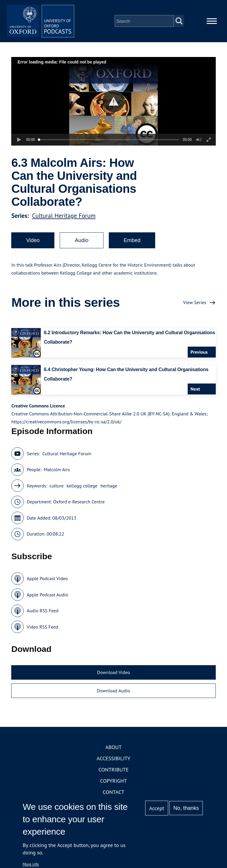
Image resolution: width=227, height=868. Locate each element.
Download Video (113, 674)
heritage (109, 487)
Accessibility (113, 760)
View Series (194, 304)
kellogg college (82, 487)
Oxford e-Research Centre (79, 503)
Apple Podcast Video (47, 580)
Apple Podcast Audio (47, 596)
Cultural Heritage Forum (64, 217)
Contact (114, 794)
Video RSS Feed (42, 629)
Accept (157, 808)
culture (56, 487)
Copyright (114, 783)
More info (31, 864)
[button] (114, 103)
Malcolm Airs (57, 471)
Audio (82, 242)
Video (33, 242)
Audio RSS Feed (42, 612)
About (113, 749)
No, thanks (186, 808)
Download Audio (113, 692)
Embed (132, 242)
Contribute (113, 771)
